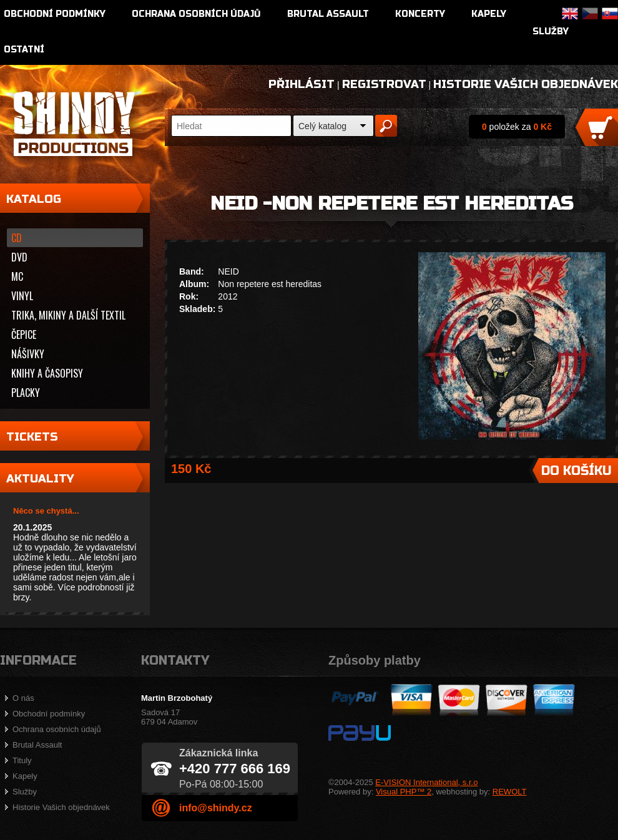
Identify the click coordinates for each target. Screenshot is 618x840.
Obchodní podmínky (55, 14)
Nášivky (28, 354)
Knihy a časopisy (47, 373)
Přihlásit (302, 84)
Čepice (24, 335)
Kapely (489, 14)
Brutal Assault (328, 14)
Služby (551, 32)
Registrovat (384, 84)
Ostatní (24, 50)
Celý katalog (322, 126)
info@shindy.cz (216, 808)
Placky (26, 393)
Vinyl (22, 296)
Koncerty (420, 14)
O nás (23, 698)
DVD (19, 257)
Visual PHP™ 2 (404, 792)
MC (17, 276)
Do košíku (576, 471)
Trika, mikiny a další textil (68, 315)
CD (17, 238)
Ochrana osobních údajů (196, 14)
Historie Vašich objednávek (526, 84)
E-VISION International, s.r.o (426, 782)
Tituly (22, 760)
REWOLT (510, 792)
